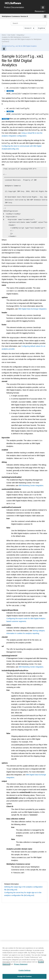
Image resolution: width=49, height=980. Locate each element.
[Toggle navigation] (43, 7)
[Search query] (29, 23)
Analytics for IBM (15, 37)
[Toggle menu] (45, 16)
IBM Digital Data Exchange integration (32, 308)
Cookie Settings (24, 972)
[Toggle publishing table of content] (4, 49)
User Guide (11, 35)
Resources (39, 11)
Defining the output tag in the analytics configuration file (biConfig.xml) (23, 881)
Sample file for (19, 46)
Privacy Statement (21, 966)
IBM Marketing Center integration (31, 481)
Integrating (20, 35)
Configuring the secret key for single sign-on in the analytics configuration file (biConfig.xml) (23, 887)
